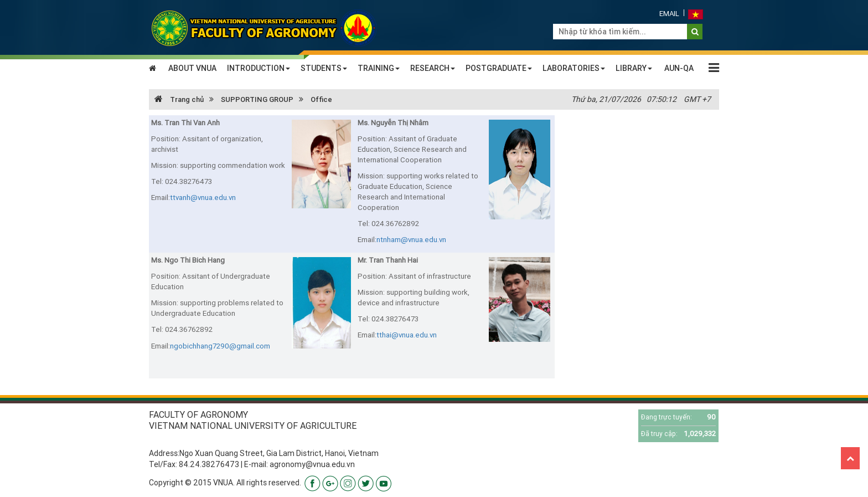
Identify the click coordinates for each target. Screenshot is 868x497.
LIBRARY (634, 68)
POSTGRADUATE (499, 68)
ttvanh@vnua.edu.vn (203, 198)
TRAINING (379, 68)
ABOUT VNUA (192, 68)
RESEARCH (433, 68)
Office (321, 99)
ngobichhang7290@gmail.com (220, 346)
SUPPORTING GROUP (257, 99)
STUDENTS (324, 68)
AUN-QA (679, 68)
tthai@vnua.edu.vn (407, 335)
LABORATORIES (574, 68)
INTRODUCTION (259, 68)
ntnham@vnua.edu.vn (411, 240)
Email (669, 14)
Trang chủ (179, 99)
